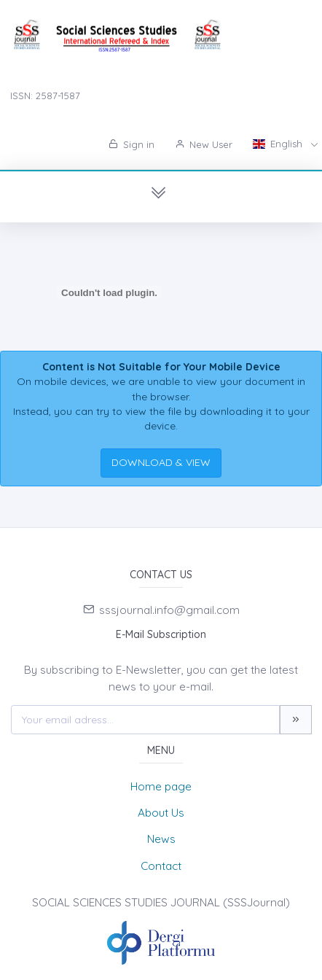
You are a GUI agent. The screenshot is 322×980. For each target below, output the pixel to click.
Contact (161, 866)
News (161, 839)
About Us (161, 813)
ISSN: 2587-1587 (45, 96)
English (279, 144)
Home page (161, 786)
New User (204, 144)
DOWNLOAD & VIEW (161, 462)
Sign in (131, 144)
